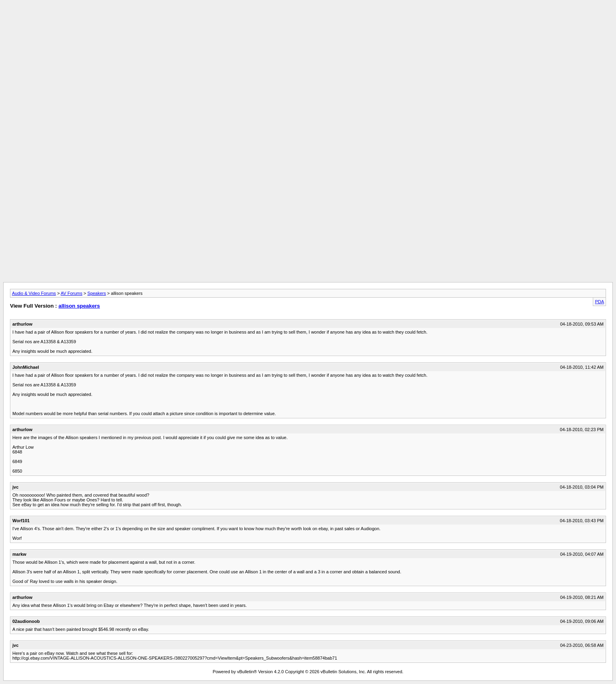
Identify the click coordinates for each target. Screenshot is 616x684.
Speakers (97, 293)
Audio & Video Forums (34, 293)
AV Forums (72, 293)
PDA (599, 302)
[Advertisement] (308, 21)
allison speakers (79, 306)
